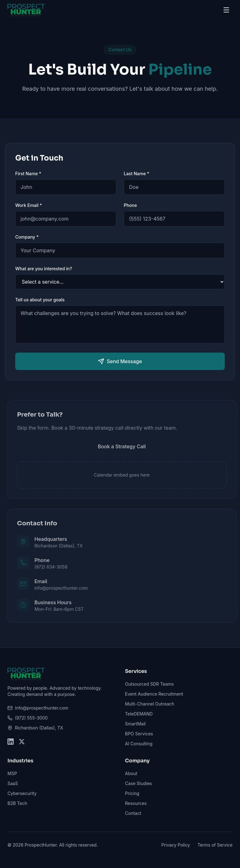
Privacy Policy (176, 845)
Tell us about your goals (40, 300)
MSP (12, 773)
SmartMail (135, 724)
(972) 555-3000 (28, 718)
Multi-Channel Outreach (150, 704)
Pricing (132, 793)
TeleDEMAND (139, 714)
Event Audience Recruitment (154, 694)
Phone (130, 205)
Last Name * (136, 174)
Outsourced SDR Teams (149, 684)
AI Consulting (139, 744)
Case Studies (138, 783)
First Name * (28, 174)
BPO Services (139, 734)
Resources (136, 803)
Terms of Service (215, 845)
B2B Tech (17, 803)
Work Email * (29, 205)
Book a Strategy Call (124, 446)
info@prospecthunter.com (38, 708)
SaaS (13, 783)
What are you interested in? (44, 269)
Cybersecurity (22, 793)
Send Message (120, 361)
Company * (27, 237)
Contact (133, 813)
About (131, 773)
